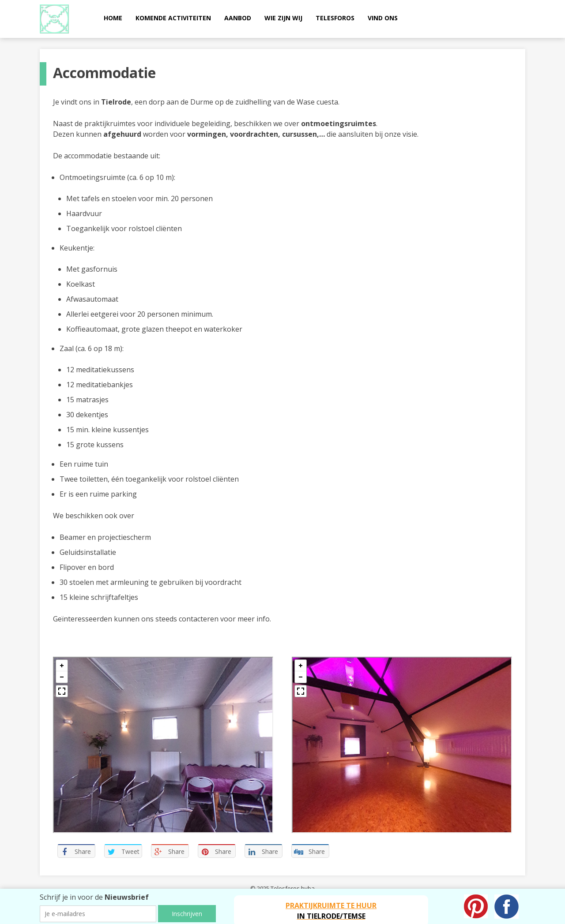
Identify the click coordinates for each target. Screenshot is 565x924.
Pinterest (476, 906)
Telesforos (335, 18)
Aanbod (238, 18)
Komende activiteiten (173, 18)
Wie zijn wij (283, 18)
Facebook (507, 907)
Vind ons (383, 18)
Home (113, 18)
